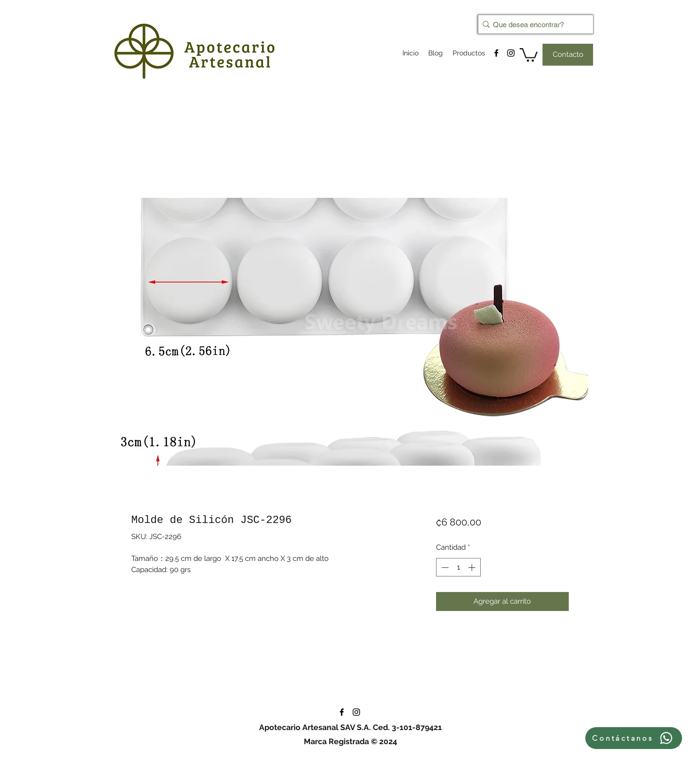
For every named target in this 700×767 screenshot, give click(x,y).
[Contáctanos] (634, 738)
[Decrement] (444, 567)
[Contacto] (568, 55)
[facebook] (496, 53)
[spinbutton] (458, 567)
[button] (529, 54)
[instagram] (511, 53)
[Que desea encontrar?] (533, 24)
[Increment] (473, 567)
